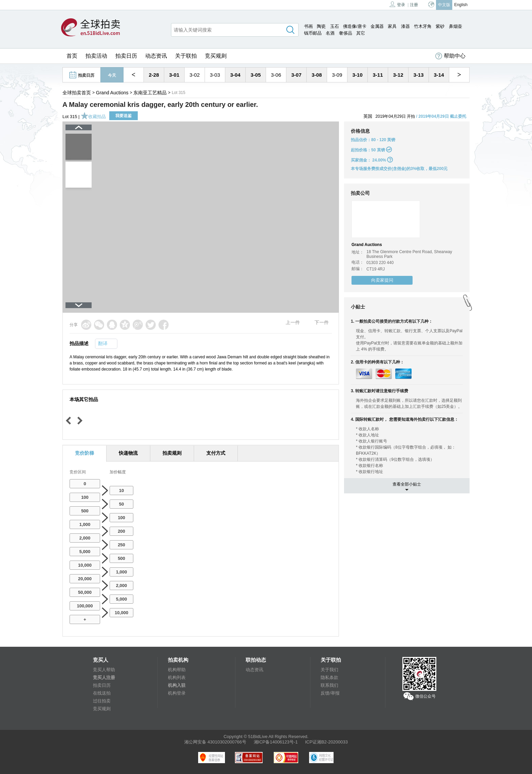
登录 (397, 4)
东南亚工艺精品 (150, 93)
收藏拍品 (93, 117)
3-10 (357, 75)
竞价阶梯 (84, 453)
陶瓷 (321, 26)
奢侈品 (346, 33)
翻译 (103, 343)
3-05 (255, 75)
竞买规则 (216, 56)
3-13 (418, 75)
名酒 (330, 33)
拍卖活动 (96, 56)
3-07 (296, 75)
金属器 (377, 26)
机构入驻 (177, 685)
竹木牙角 (423, 26)
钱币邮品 (313, 33)
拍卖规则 (172, 453)
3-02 (194, 75)
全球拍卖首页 (77, 93)
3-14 (439, 75)
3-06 (276, 75)
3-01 (174, 75)
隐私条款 (329, 677)
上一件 (293, 322)
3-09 (337, 75)
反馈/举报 (330, 693)
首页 (72, 56)
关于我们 (329, 670)
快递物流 (128, 453)
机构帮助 (177, 670)
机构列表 (177, 677)
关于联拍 (186, 56)
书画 (308, 26)
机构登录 (177, 693)
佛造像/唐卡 (355, 26)
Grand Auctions (112, 93)
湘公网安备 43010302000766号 (215, 742)
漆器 (405, 26)
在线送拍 (102, 693)
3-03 (215, 75)
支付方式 (216, 453)
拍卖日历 (126, 56)
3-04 (235, 75)
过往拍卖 (102, 701)
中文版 (444, 5)
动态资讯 (156, 56)
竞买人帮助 (104, 670)
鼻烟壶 (455, 26)
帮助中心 (450, 56)
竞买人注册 (104, 677)
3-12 (398, 75)
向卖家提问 (382, 280)
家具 (392, 26)
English (461, 5)
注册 (414, 5)
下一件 (322, 322)
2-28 (154, 75)
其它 (361, 33)
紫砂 (440, 26)
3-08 (317, 75)
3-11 (378, 75)
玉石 (335, 26)
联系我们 (329, 685)
